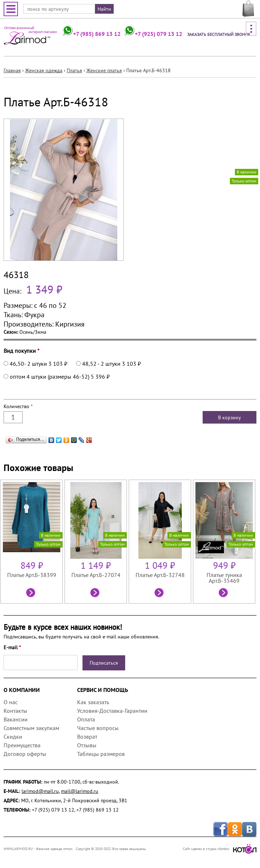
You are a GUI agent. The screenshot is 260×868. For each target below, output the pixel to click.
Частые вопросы (98, 728)
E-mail (12, 647)
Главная (12, 70)
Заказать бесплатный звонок (219, 34)
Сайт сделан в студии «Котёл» (220, 849)
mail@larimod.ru (80, 791)
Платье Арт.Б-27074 (96, 575)
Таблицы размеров (101, 754)
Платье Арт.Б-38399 (32, 575)
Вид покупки (22, 351)
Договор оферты (25, 754)
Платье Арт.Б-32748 (160, 575)
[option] (32, 542)
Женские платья (104, 70)
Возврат (87, 737)
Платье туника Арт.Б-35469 (224, 578)
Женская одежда (44, 70)
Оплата (86, 719)
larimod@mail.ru (40, 791)
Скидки (13, 737)
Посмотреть (32, 594)
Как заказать (93, 702)
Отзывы (87, 745)
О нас (11, 702)
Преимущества (22, 745)
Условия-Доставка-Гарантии (112, 711)
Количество (18, 406)
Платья (74, 70)
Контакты (15, 711)
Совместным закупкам (31, 728)
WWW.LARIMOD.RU (18, 849)
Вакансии (16, 719)
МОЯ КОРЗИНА (248, 9)
